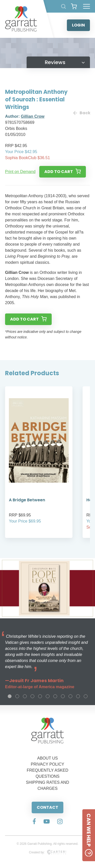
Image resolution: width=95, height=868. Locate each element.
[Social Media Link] (34, 822)
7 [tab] (55, 696)
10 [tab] (78, 696)
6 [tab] (48, 696)
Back (82, 113)
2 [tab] (17, 696)
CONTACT (48, 807)
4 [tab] (32, 696)
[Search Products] (63, 6)
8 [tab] (63, 696)
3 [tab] (25, 696)
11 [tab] (86, 696)
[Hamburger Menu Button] (87, 6)
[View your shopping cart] (74, 6)
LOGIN (78, 25)
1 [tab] (10, 696)
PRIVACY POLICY (48, 764)
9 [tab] (70, 696)
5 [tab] (40, 696)
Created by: (48, 852)
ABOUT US (48, 758)
